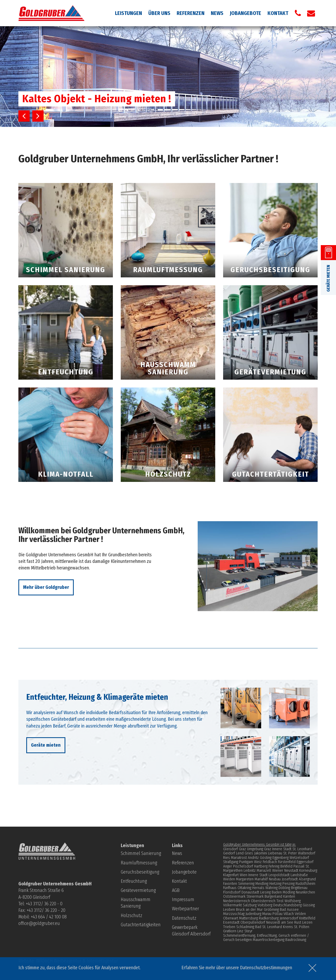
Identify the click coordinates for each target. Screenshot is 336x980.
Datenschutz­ (184, 918)
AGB (176, 890)
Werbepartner (185, 909)
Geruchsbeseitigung (140, 872)
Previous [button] (24, 116)
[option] (168, 77)
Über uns (159, 13)
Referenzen (191, 13)
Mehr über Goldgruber (46, 587)
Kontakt (278, 13)
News (217, 13)
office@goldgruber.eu (39, 923)
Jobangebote (245, 13)
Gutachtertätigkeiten (141, 925)
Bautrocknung (296, 940)
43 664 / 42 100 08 (50, 917)
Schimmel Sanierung (141, 853)
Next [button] (38, 116)
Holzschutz (132, 916)
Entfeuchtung (134, 881)
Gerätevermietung (138, 890)
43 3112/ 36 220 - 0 (45, 904)
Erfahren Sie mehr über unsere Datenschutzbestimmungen (237, 968)
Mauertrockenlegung (269, 940)
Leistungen (128, 13)
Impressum (183, 900)
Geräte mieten (46, 745)
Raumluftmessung (139, 863)
